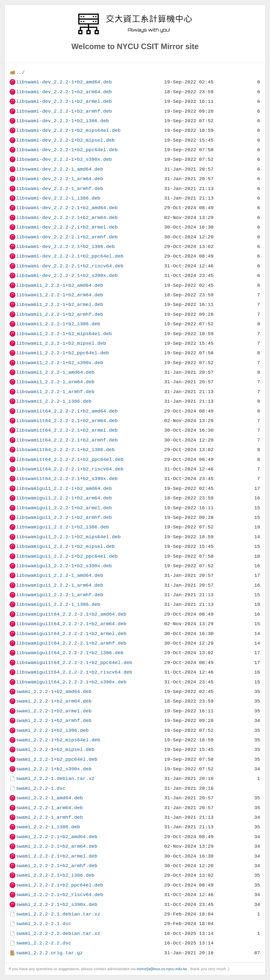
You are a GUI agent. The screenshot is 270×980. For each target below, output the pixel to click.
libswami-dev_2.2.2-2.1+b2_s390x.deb (67, 276)
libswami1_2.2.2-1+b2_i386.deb (58, 324)
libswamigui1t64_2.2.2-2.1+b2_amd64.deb (71, 614)
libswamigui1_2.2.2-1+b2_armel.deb (64, 508)
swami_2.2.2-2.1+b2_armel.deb (57, 856)
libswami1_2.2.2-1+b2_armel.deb (59, 305)
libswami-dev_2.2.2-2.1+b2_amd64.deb (67, 208)
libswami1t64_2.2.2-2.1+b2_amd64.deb (67, 411)
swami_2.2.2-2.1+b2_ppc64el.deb (59, 885)
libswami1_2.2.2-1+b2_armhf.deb (59, 314)
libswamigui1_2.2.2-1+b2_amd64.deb (64, 488)
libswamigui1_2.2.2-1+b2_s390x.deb (64, 566)
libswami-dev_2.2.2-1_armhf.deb (59, 189)
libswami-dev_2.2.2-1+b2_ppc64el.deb (67, 150)
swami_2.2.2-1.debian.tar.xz (55, 779)
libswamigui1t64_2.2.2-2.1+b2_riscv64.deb (74, 672)
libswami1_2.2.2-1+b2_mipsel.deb (61, 343)
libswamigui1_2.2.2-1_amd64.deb (59, 575)
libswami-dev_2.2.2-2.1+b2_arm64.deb (67, 218)
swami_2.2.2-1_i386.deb (48, 827)
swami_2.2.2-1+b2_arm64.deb (54, 701)
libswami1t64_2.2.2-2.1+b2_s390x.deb (67, 479)
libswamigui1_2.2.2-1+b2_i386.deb (62, 527)
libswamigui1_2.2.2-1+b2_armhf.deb (64, 517)
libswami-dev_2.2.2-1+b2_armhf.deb (64, 111)
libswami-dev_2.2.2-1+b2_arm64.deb (64, 92)
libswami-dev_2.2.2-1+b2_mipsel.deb (65, 140)
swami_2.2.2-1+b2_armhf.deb (54, 721)
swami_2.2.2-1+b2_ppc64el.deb (57, 759)
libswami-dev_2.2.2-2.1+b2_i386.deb (65, 247)
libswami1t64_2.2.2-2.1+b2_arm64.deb (67, 421)
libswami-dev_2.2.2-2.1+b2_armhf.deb (67, 237)
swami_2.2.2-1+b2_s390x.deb (54, 769)
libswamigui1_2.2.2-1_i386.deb (58, 604)
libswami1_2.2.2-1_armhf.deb (55, 392)
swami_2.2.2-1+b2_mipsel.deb (55, 750)
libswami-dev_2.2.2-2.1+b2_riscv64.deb (70, 266)
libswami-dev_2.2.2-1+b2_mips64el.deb (68, 130)
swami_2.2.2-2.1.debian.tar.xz (58, 914)
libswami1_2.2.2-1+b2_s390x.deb (59, 363)
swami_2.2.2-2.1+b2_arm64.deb (57, 846)
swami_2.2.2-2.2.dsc (44, 943)
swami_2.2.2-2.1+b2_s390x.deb (57, 905)
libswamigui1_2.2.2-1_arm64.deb (59, 585)
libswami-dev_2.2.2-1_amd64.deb (59, 169)
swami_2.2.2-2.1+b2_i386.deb (55, 875)
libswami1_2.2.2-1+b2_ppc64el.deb (62, 353)
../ (20, 72)
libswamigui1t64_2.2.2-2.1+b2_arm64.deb (71, 624)
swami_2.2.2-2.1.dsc (44, 924)
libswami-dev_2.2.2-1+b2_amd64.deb (64, 82)
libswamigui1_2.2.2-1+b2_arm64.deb (64, 498)
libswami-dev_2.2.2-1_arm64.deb (59, 179)
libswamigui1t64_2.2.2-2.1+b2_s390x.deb (71, 682)
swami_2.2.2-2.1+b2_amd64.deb (57, 837)
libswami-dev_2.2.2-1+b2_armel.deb (64, 101)
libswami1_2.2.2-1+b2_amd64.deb (59, 285)
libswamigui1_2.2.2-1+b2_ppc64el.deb (67, 556)
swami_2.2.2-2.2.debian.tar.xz (58, 934)
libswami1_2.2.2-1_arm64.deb (55, 382)
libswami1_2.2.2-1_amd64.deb (55, 372)
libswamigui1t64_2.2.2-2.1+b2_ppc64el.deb (74, 663)
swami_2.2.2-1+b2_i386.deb (52, 730)
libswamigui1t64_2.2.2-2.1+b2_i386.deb (70, 653)
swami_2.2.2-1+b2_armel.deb (54, 711)
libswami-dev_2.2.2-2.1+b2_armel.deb (67, 227)
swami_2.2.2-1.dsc (41, 788)
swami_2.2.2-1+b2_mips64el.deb (58, 740)
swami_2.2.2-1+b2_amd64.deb (54, 692)
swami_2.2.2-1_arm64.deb (49, 808)
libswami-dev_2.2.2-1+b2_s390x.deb (64, 159)
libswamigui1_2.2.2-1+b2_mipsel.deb (65, 546)
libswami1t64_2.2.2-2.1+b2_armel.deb (67, 430)
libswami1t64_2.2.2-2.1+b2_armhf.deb (67, 440)
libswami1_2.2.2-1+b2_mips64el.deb (64, 334)
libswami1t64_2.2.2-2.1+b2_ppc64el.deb (70, 460)
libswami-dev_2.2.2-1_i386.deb (58, 198)
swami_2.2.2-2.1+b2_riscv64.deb (59, 895)
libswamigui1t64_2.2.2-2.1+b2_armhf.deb (71, 643)
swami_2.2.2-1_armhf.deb (49, 817)
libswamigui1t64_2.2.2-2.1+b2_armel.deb (71, 634)
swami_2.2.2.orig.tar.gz (49, 953)
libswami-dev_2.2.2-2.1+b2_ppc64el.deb (70, 256)
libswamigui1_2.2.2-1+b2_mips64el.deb (68, 537)
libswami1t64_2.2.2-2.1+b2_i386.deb (65, 450)
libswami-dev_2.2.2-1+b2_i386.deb (62, 121)
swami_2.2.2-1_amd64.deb (49, 798)
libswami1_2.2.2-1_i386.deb (54, 401)
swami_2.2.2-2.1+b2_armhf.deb (57, 866)
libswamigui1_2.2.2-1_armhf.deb (59, 595)
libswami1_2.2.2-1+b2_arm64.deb (59, 295)
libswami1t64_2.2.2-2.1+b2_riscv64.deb (70, 469)
